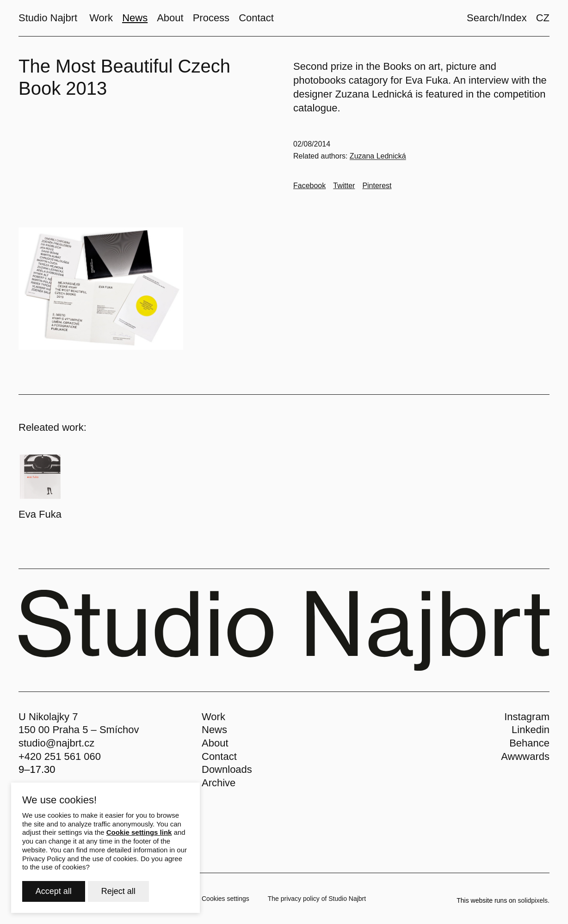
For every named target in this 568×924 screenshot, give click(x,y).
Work (213, 717)
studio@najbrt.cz (56, 743)
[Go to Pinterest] (377, 186)
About (215, 743)
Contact (219, 756)
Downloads (227, 769)
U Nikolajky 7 (48, 717)
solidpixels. (534, 900)
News (214, 730)
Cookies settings (225, 899)
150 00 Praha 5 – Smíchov (79, 730)
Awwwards (525, 756)
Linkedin (531, 730)
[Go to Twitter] (344, 186)
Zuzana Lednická (378, 156)
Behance (529, 743)
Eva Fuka (40, 514)
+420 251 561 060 (60, 756)
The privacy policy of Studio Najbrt (317, 899)
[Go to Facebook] (309, 186)
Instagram (527, 717)
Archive (219, 783)
